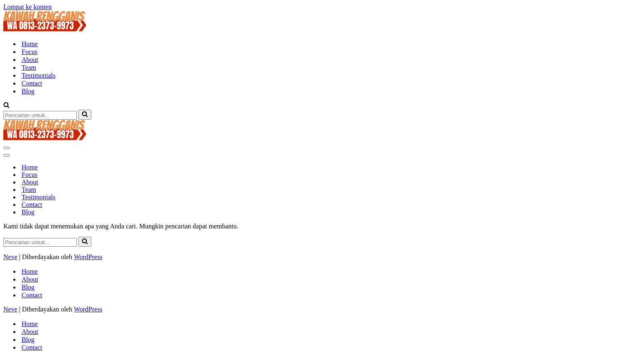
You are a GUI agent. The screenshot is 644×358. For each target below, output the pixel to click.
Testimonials (39, 75)
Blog (28, 91)
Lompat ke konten (27, 7)
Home (30, 44)
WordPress (88, 257)
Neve (10, 257)
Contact (32, 83)
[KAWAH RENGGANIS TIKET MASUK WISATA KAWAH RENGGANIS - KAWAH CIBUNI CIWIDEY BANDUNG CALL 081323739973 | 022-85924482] (45, 29)
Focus (29, 52)
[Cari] (6, 106)
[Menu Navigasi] (7, 148)
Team (29, 67)
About (30, 60)
